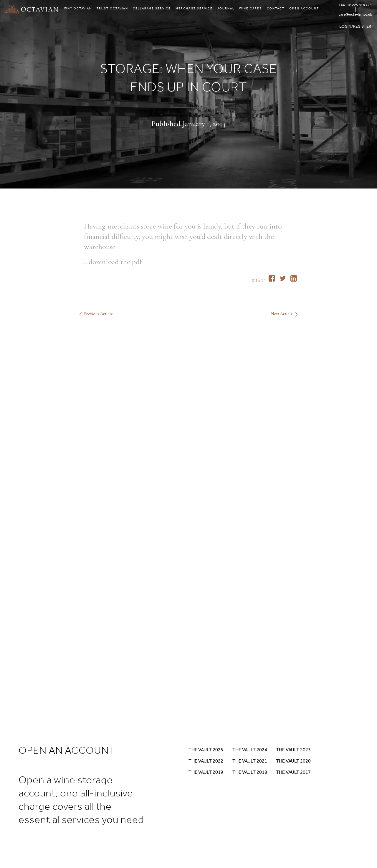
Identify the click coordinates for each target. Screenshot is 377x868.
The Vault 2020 (293, 761)
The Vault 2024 (250, 750)
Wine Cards (251, 9)
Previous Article (99, 314)
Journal (226, 9)
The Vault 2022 (206, 761)
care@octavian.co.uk (355, 14)
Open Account (304, 9)
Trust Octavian (112, 9)
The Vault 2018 (250, 772)
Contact (276, 9)
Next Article (282, 314)
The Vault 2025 (206, 750)
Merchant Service (194, 9)
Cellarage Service (152, 9)
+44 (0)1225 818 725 (355, 5)
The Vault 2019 (206, 772)
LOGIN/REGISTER (355, 26)
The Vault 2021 (250, 761)
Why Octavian (78, 9)
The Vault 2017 (293, 772)
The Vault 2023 (293, 750)
